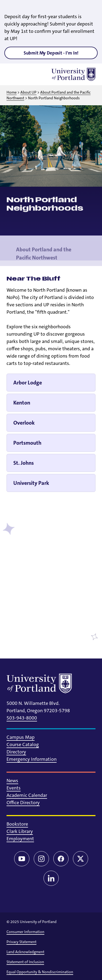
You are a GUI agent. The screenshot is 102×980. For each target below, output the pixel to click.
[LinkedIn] (51, 878)
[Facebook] (61, 859)
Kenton (22, 403)
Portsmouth (27, 443)
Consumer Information (25, 932)
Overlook (24, 423)
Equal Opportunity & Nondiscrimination (40, 972)
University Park (31, 483)
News (12, 781)
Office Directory (23, 803)
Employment (20, 839)
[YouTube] (22, 859)
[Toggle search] (27, 74)
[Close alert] (92, 8)
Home (12, 92)
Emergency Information (32, 759)
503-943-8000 (22, 718)
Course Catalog (23, 744)
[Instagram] (41, 859)
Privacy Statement (21, 942)
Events (14, 788)
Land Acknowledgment (25, 952)
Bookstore (17, 824)
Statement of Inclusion (25, 962)
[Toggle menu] (13, 74)
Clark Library (20, 831)
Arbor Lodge (28, 383)
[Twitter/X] (81, 859)
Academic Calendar (27, 795)
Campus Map (21, 737)
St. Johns (24, 463)
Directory (16, 752)
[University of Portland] (73, 74)
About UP (28, 92)
